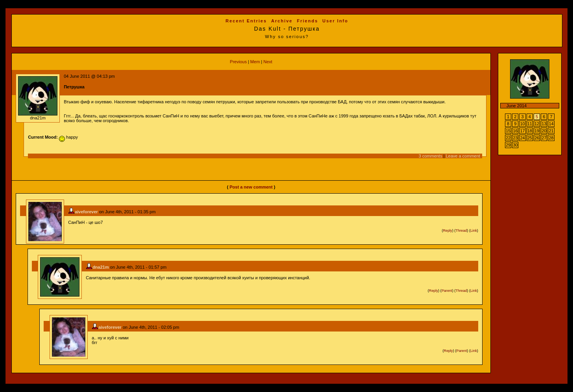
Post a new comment (251, 187)
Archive (282, 21)
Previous (239, 62)
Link (474, 231)
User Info (335, 21)
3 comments (431, 156)
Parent (447, 291)
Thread (461, 231)
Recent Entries (246, 21)
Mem (255, 62)
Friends (308, 21)
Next (268, 62)
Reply (447, 231)
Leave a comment (463, 156)
